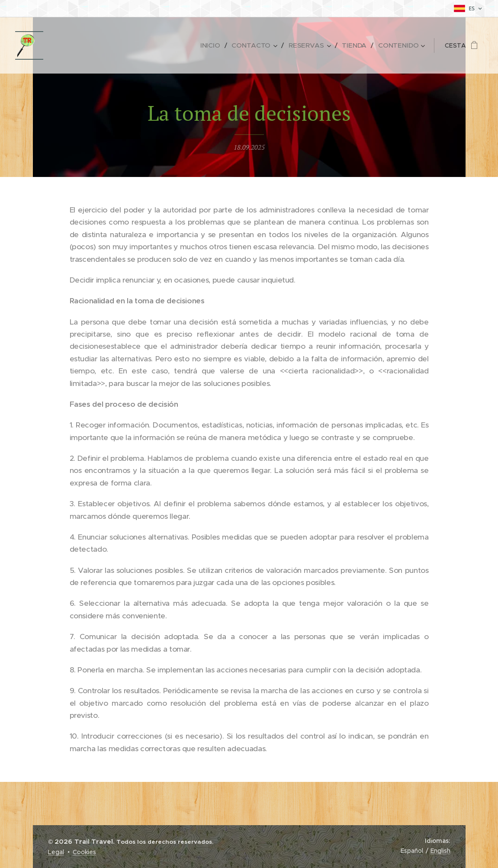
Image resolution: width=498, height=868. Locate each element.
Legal (56, 852)
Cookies (84, 852)
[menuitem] (219, 45)
